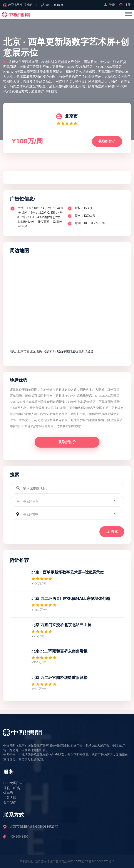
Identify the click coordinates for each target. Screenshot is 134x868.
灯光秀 (8, 793)
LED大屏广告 (13, 783)
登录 (110, 5)
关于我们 (10, 803)
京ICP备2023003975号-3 (98, 861)
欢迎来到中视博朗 (20, 5)
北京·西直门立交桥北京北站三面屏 (61, 625)
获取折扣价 (107, 141)
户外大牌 (10, 798)
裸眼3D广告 (12, 788)
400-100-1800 (54, 5)
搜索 (112, 532)
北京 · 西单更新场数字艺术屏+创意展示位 (68, 572)
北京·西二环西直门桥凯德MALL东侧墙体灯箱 (71, 599)
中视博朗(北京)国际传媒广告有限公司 (45, 861)
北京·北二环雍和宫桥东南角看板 (59, 651)
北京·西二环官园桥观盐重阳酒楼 (59, 678)
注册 (125, 5)
